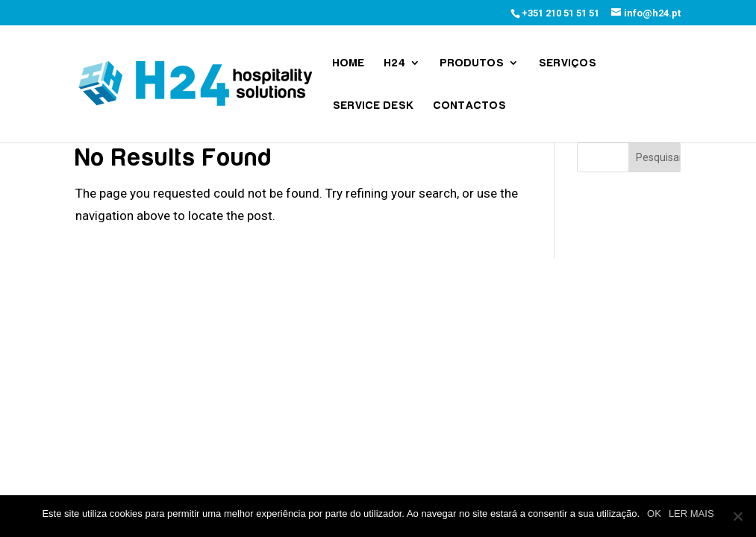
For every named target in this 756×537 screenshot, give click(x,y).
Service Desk (374, 106)
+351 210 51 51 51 (560, 13)
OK (654, 514)
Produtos (472, 63)
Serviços (568, 63)
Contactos (470, 106)
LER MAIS (691, 514)
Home (349, 63)
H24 (395, 63)
